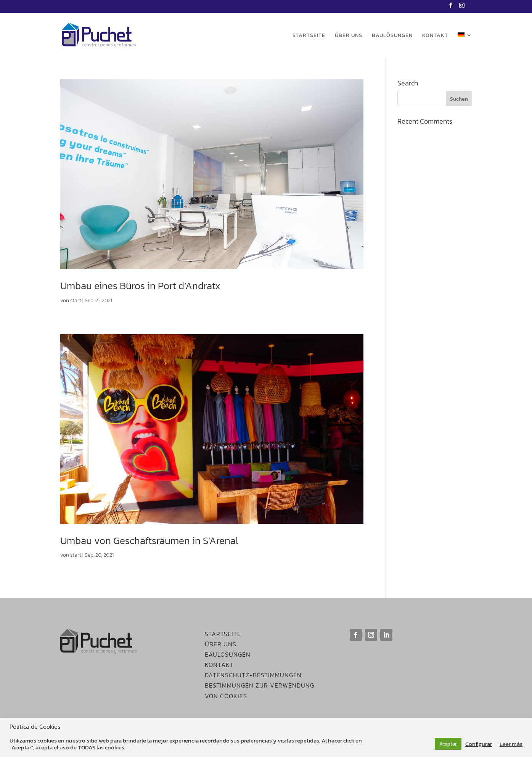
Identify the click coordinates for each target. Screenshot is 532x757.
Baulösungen (392, 36)
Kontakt (435, 36)
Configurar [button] (479, 744)
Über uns (349, 36)
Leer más (511, 744)
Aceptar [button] (448, 744)
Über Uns (221, 644)
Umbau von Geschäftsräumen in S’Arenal (149, 540)
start (76, 300)
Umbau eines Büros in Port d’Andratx (140, 286)
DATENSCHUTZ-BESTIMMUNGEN (253, 675)
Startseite (309, 36)
